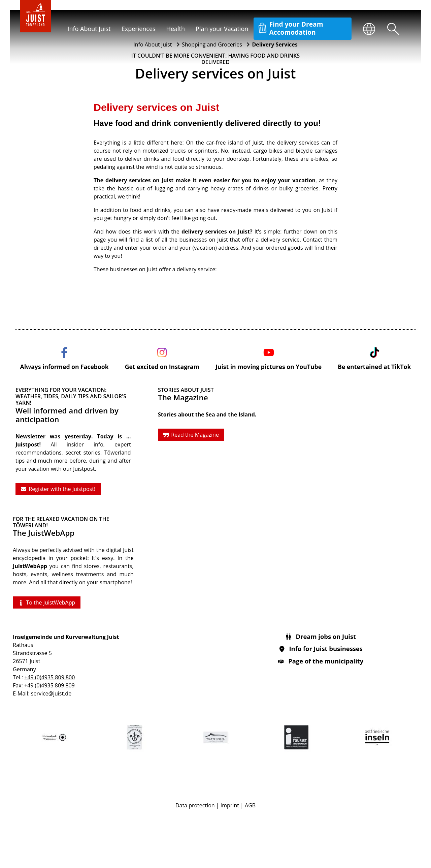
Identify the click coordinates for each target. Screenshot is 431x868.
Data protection (196, 805)
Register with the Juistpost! (58, 489)
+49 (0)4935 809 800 (49, 677)
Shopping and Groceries (213, 44)
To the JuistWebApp (47, 602)
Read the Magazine (191, 435)
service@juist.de (51, 693)
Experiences (139, 29)
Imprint (230, 805)
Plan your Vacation (222, 29)
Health (176, 29)
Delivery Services (275, 44)
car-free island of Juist (235, 143)
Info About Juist (89, 29)
